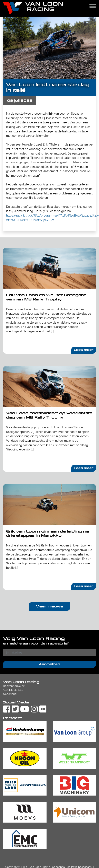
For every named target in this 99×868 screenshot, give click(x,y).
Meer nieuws (49, 606)
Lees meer (84, 350)
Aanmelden (49, 664)
